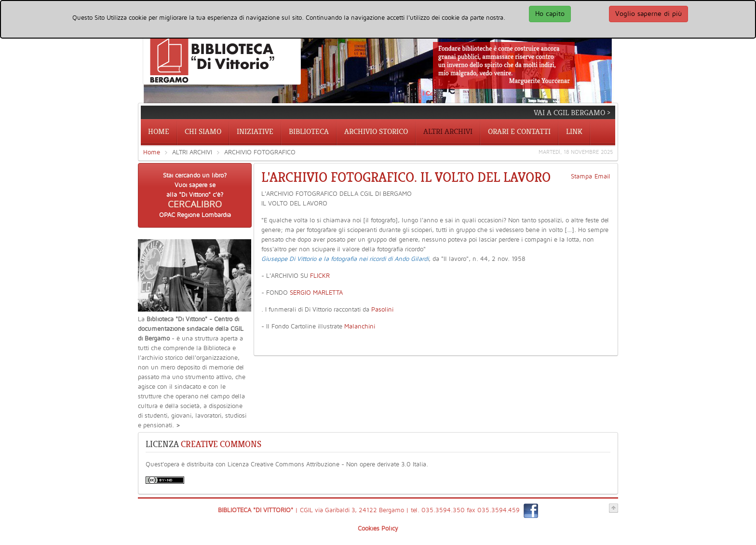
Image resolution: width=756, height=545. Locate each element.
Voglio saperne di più (648, 14)
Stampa (581, 177)
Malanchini (360, 327)
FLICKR (320, 276)
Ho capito (550, 14)
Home (152, 152)
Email (602, 177)
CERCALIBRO (195, 204)
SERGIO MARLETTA (316, 293)
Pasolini (382, 310)
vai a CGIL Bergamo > (572, 113)
